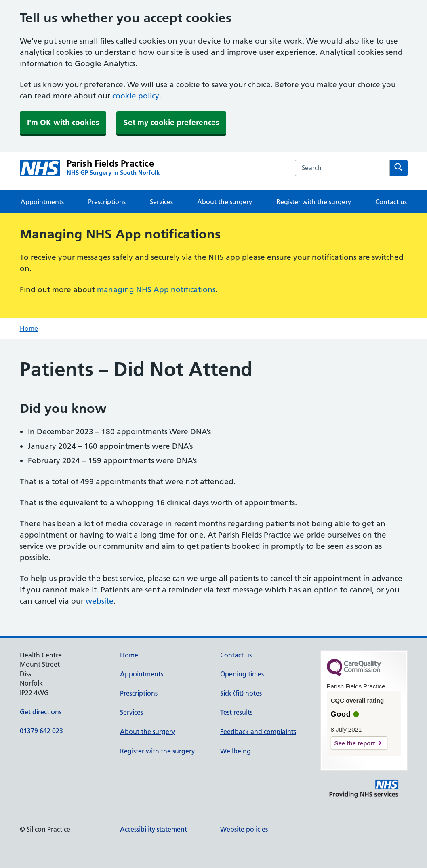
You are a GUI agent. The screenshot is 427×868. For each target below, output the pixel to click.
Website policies (244, 829)
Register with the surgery (314, 202)
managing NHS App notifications (156, 290)
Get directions (41, 712)
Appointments (42, 202)
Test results (236, 712)
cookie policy (136, 96)
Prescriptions (107, 202)
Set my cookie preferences (171, 122)
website (100, 601)
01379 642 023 (41, 731)
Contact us (391, 202)
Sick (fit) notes (241, 693)
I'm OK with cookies (63, 122)
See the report (355, 743)
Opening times (242, 674)
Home (29, 328)
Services (161, 202)
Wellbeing (236, 751)
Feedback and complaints (258, 732)
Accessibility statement (154, 829)
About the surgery (225, 202)
